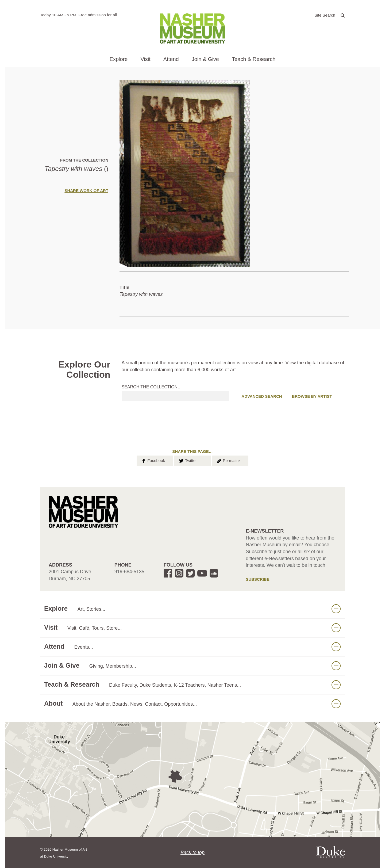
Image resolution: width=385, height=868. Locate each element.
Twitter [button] (188, 460)
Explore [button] (119, 59)
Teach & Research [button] (254, 59)
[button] (330, 15)
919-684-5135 (129, 572)
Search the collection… (152, 387)
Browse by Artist (312, 396)
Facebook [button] (153, 460)
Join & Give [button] (205, 59)
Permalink (228, 460)
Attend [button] (171, 59)
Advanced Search (262, 396)
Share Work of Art (86, 191)
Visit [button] (145, 59)
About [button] (192, 704)
